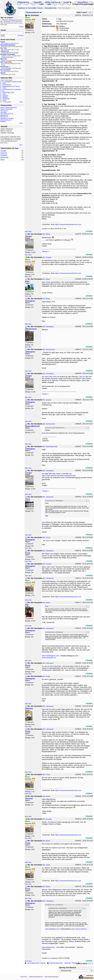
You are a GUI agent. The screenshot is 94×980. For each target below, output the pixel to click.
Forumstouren (7, 85)
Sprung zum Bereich (68, 968)
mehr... (21, 102)
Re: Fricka (46, 676)
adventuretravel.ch (6, 120)
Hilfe (42, 4)
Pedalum (3, 121)
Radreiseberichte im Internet (11, 86)
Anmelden (83, 2)
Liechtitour (4, 112)
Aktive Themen (51, 2)
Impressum (24, 977)
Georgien (5, 96)
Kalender (38, 2)
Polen (4, 83)
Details (21, 27)
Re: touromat (47, 819)
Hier (43, 522)
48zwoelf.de (4, 117)
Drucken (89, 231)
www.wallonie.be (48, 947)
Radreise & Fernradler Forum (30, 8)
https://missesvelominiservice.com (68, 224)
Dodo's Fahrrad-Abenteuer (9, 108)
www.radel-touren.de (7, 114)
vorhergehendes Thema (35, 963)
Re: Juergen (47, 257)
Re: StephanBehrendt (50, 447)
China (4, 88)
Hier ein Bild (84, 377)
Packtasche (6, 99)
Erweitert (21, 36)
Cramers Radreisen (6, 109)
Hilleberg (5, 97)
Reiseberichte (51, 8)
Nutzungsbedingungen (52, 977)
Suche (66, 2)
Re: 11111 (46, 537)
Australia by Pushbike (7, 118)
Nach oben (28, 231)
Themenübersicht (55, 963)
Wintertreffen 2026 (8, 93)
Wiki (49, 4)
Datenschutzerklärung (36, 977)
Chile (4, 94)
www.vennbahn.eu (49, 658)
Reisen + (46, 251)
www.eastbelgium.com (50, 656)
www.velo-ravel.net (52, 377)
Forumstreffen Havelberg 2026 (12, 82)
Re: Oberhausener (49, 349)
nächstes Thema (72, 963)
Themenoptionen (33, 12)
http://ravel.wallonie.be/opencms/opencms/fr (59, 476)
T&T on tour (4, 111)
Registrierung (23, 2)
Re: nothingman (48, 327)
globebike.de (4, 115)
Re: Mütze (46, 234)
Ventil (4, 100)
